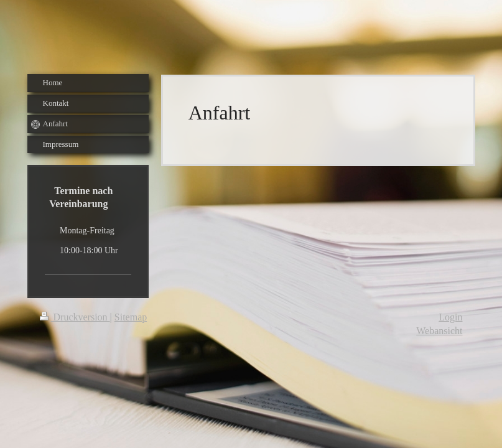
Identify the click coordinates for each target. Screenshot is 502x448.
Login (450, 317)
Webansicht (439, 331)
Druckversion (75, 317)
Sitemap (131, 317)
